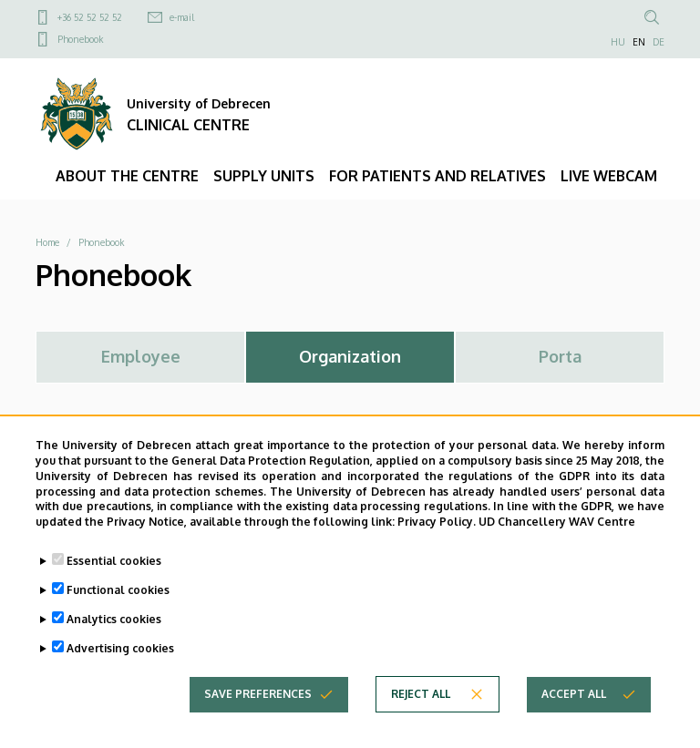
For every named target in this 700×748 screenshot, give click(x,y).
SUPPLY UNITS (264, 176)
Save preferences (258, 710)
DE (659, 42)
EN (639, 42)
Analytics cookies (114, 635)
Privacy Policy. (437, 539)
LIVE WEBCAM (609, 176)
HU (618, 42)
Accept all (574, 710)
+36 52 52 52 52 (90, 17)
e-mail (182, 17)
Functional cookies (118, 606)
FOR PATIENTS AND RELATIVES (437, 176)
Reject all (421, 710)
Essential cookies (114, 577)
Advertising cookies (120, 665)
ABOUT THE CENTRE (127, 176)
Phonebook (80, 39)
